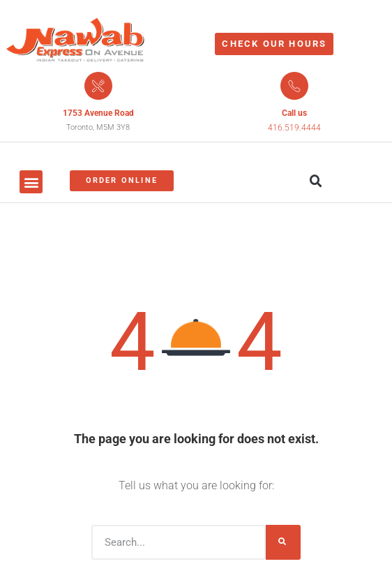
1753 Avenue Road (98, 113)
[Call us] (294, 86)
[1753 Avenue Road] (98, 86)
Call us (294, 113)
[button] (31, 182)
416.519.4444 (294, 128)
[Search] (283, 542)
